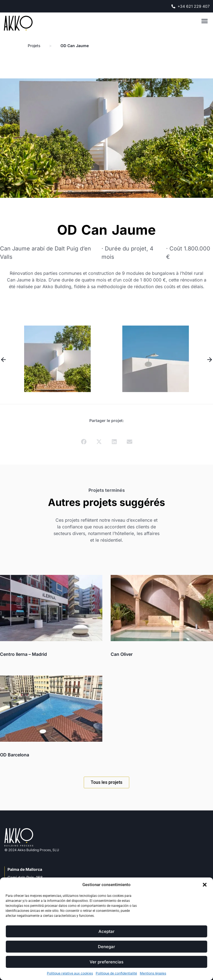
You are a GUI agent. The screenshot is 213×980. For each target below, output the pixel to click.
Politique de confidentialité (116, 973)
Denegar (106, 947)
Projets (34, 46)
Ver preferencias (106, 962)
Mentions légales (153, 973)
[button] (205, 885)
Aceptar (106, 931)
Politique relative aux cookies (70, 973)
